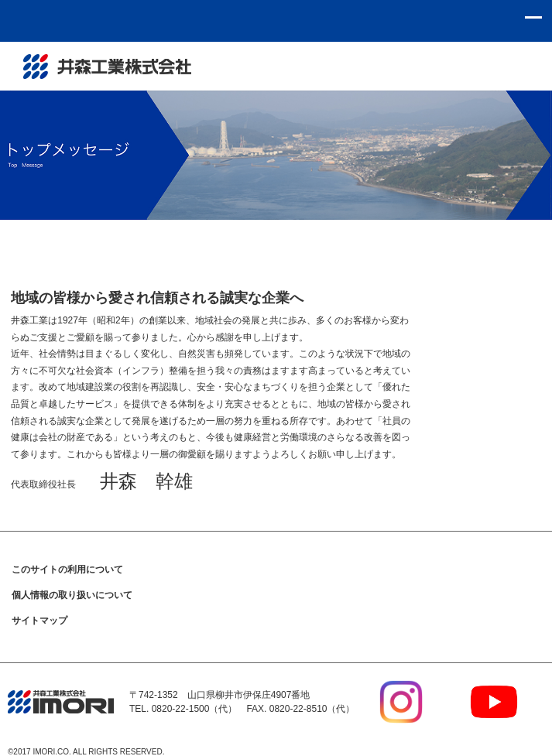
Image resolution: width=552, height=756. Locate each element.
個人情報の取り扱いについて (72, 595)
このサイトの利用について (67, 570)
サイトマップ (39, 621)
